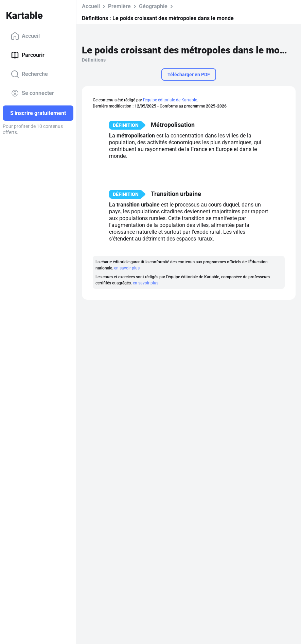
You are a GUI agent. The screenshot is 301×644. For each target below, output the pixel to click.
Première (119, 6)
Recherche (29, 74)
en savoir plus (127, 268)
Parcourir (28, 55)
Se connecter (32, 93)
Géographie (153, 6)
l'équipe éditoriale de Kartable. (171, 100)
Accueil (25, 36)
